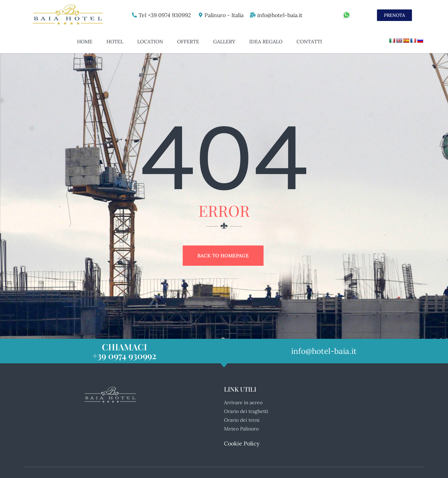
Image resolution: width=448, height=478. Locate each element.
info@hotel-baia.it (279, 15)
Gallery (224, 42)
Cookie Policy (242, 433)
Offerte (188, 42)
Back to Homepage (223, 256)
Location (150, 42)
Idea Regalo (266, 42)
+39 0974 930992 (124, 345)
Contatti (309, 42)
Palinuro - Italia (222, 15)
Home (85, 42)
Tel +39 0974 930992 (162, 15)
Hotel (115, 42)
